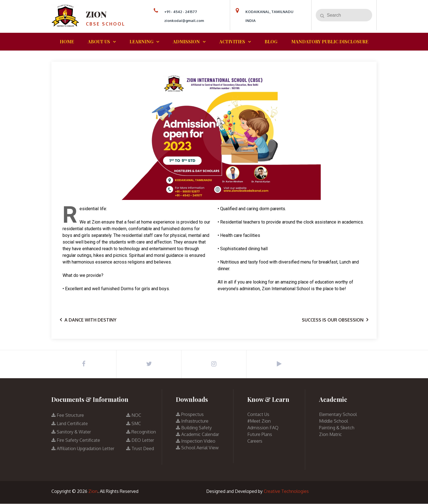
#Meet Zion (259, 421)
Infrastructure (192, 421)
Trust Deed (140, 449)
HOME (67, 42)
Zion (97, 14)
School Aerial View (197, 448)
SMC (134, 424)
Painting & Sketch (337, 428)
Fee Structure (68, 415)
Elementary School (338, 415)
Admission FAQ (263, 428)
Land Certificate (70, 424)
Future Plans (260, 435)
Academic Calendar (197, 435)
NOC (134, 415)
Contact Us (258, 415)
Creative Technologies (286, 492)
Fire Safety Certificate (76, 440)
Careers (255, 441)
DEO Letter (140, 440)
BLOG (271, 42)
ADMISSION (186, 42)
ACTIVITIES (232, 42)
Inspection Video (196, 441)
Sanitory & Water (71, 432)
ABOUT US (99, 42)
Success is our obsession (333, 320)
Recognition (141, 432)
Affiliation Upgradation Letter (83, 449)
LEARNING (141, 42)
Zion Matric (330, 435)
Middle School (334, 421)
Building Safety (194, 428)
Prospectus (190, 415)
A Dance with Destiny (90, 320)
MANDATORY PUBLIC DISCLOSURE (330, 42)
